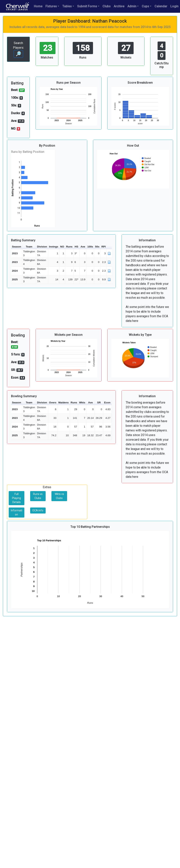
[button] (109, 247)
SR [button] (99, 403)
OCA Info (38, 510)
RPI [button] (103, 247)
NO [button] (62, 247)
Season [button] (17, 247)
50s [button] (97, 247)
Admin (132, 6)
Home (38, 6)
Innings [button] (54, 247)
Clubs (107, 6)
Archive (119, 6)
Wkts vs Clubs (59, 496)
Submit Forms (87, 6)
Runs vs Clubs (38, 496)
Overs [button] (53, 403)
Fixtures (51, 6)
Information (17, 512)
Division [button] (42, 247)
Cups (145, 6)
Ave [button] (83, 247)
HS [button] (76, 247)
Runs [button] (69, 247)
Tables (67, 6)
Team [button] (29, 247)
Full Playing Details (16, 498)
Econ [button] (107, 403)
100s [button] (90, 247)
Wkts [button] (82, 403)
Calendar (161, 6)
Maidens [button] (64, 403)
